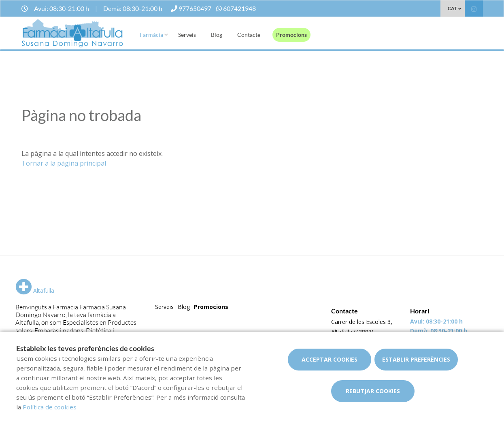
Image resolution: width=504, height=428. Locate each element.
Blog (217, 35)
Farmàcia (151, 35)
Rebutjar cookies (373, 391)
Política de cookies (50, 407)
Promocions (291, 35)
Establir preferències (416, 359)
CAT (452, 8)
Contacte (249, 35)
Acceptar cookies (330, 359)
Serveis (187, 35)
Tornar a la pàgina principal (64, 163)
